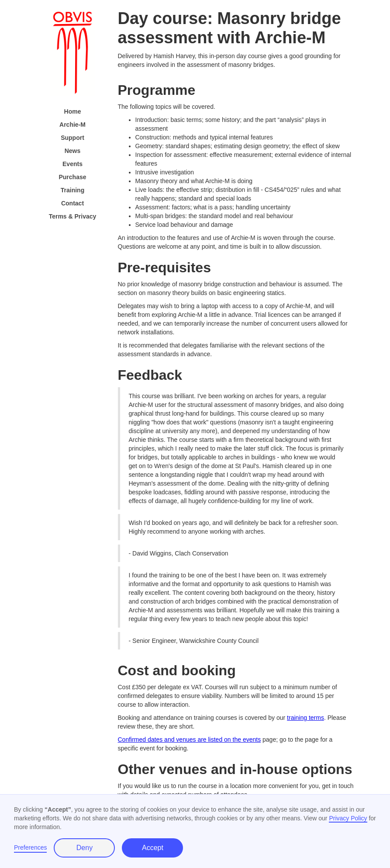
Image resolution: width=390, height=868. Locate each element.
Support (72, 138)
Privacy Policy (348, 818)
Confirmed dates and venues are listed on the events (190, 740)
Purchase (72, 177)
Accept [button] (153, 848)
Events (72, 164)
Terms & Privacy (73, 216)
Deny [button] (85, 848)
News (73, 151)
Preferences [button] (30, 847)
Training (72, 190)
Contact (72, 203)
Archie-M (72, 125)
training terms (305, 718)
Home (73, 111)
